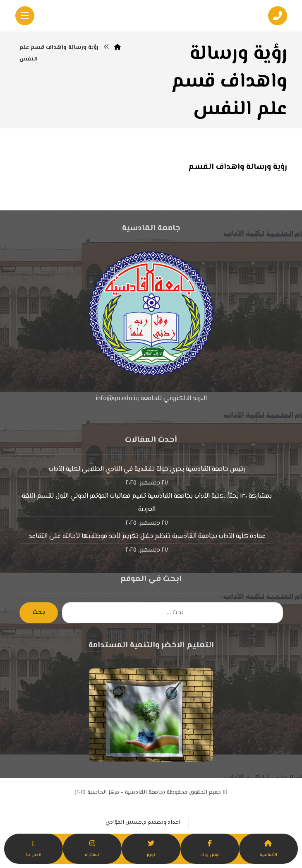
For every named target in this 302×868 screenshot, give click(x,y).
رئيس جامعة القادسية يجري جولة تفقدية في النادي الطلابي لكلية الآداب (147, 469)
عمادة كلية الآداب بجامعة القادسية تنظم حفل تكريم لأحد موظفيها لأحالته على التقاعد (147, 536)
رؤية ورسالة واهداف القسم (238, 167)
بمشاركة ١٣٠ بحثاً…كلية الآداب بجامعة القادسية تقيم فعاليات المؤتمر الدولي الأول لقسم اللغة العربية (147, 503)
